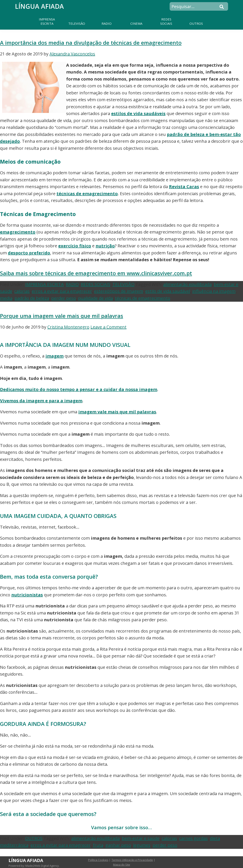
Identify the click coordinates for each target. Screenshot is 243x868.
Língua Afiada (39, 6)
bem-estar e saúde (141, 838)
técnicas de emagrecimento (87, 194)
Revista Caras (184, 187)
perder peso (64, 298)
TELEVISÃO (123, 284)
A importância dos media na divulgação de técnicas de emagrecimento (91, 43)
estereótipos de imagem (119, 291)
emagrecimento (18, 232)
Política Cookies (98, 860)
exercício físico (75, 246)
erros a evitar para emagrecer (62, 291)
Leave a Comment (108, 327)
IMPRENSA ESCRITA (44, 284)
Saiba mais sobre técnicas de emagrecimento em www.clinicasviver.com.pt (96, 273)
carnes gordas (194, 838)
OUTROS (34, 838)
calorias (22, 291)
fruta (98, 845)
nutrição (105, 246)
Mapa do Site (122, 865)
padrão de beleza (32, 298)
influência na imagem (214, 291)
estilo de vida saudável (168, 291)
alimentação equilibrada (187, 284)
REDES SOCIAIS (96, 284)
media (6, 298)
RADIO (72, 284)
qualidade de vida (95, 298)
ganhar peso (118, 845)
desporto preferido (29, 253)
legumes (142, 845)
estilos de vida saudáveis (138, 113)
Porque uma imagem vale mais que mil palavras (62, 316)
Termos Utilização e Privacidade (132, 860)
